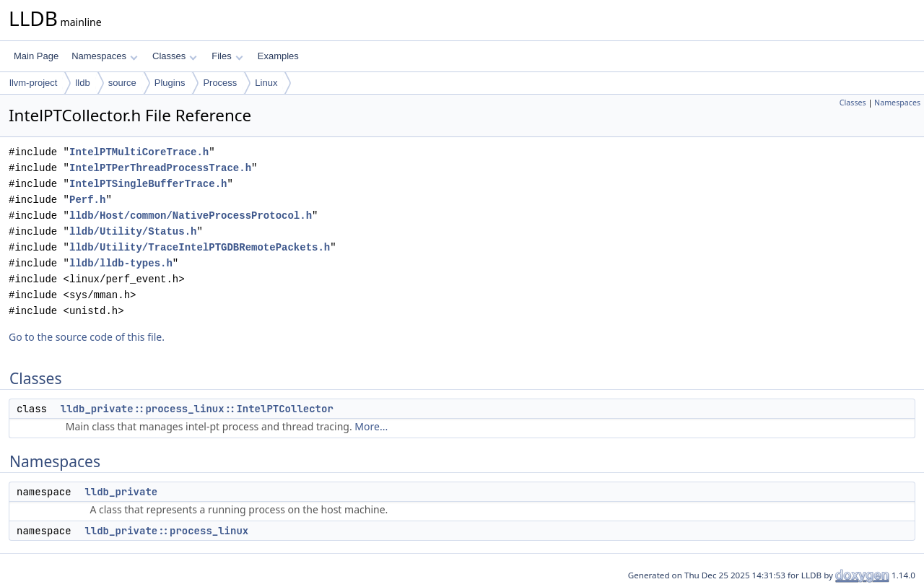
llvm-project (33, 83)
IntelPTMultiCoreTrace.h (139, 152)
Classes (175, 56)
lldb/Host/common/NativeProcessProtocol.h (191, 216)
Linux (266, 83)
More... (371, 426)
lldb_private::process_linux (166, 531)
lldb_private (121, 492)
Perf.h (87, 200)
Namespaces (104, 56)
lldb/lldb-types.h (121, 263)
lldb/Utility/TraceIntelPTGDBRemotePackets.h (200, 247)
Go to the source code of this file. (87, 337)
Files (227, 56)
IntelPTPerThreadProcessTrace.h (160, 168)
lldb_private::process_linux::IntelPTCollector (197, 409)
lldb (82, 83)
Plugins (170, 83)
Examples (278, 56)
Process (220, 83)
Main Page (36, 56)
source (122, 83)
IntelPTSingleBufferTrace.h (148, 184)
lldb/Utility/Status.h (133, 231)
